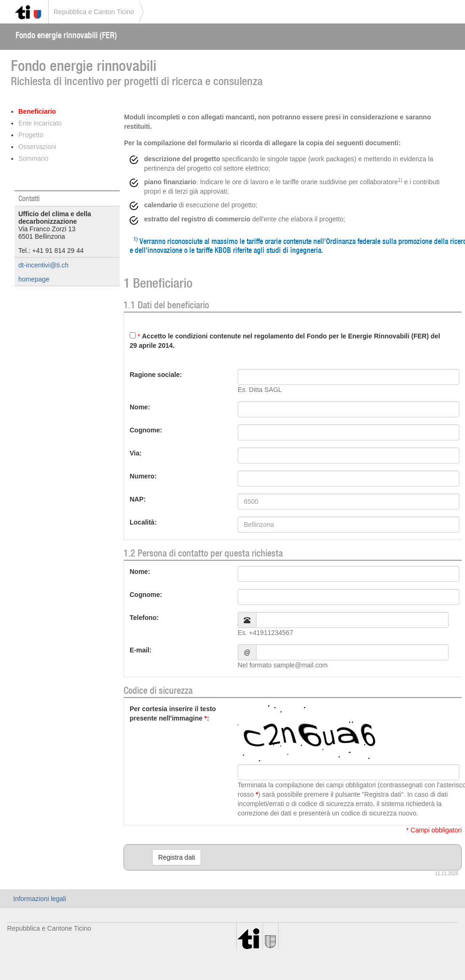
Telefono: (144, 618)
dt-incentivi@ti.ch (43, 265)
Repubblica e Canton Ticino (94, 12)
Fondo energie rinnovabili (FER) (66, 35)
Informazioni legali (40, 899)
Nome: (140, 407)
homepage (34, 279)
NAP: (138, 499)
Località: (143, 522)
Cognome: (146, 430)
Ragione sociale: (156, 375)
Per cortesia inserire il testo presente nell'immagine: (173, 713)
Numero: (143, 476)
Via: (136, 453)
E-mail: (141, 650)
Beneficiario (37, 111)
